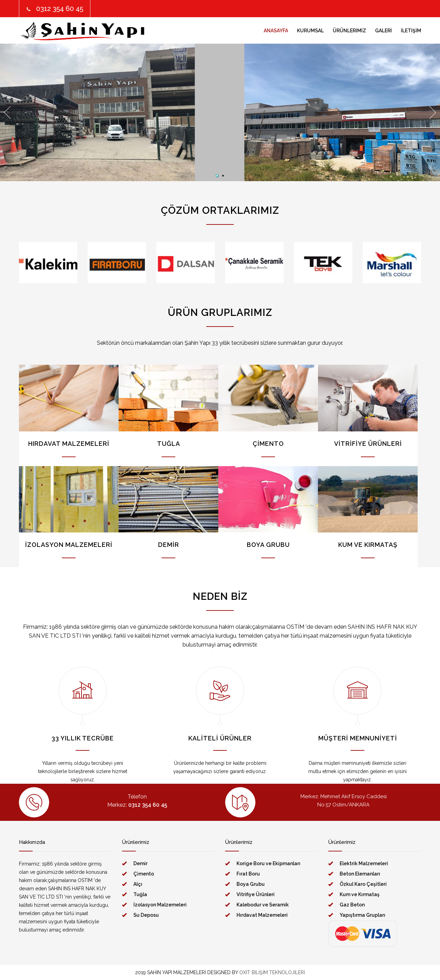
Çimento (144, 874)
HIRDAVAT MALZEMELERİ (69, 444)
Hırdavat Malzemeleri (262, 915)
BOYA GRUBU (268, 545)
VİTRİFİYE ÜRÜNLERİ (368, 444)
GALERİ (383, 31)
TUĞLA (169, 444)
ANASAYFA (276, 31)
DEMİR (169, 545)
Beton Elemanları (360, 874)
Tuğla (140, 894)
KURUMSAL (310, 31)
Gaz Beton (352, 905)
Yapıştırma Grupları (362, 915)
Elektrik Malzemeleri (364, 863)
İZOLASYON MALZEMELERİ (69, 545)
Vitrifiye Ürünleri (256, 894)
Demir (140, 863)
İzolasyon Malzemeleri (160, 905)
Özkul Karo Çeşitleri (363, 884)
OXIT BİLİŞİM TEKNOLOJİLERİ (272, 972)
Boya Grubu (251, 884)
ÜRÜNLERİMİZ (349, 31)
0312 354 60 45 (60, 9)
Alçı (138, 884)
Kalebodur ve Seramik (263, 905)
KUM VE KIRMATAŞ (368, 545)
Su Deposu (146, 915)
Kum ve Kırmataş (360, 894)
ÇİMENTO (268, 444)
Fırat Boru (248, 874)
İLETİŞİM (411, 31)
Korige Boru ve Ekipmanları (268, 863)
